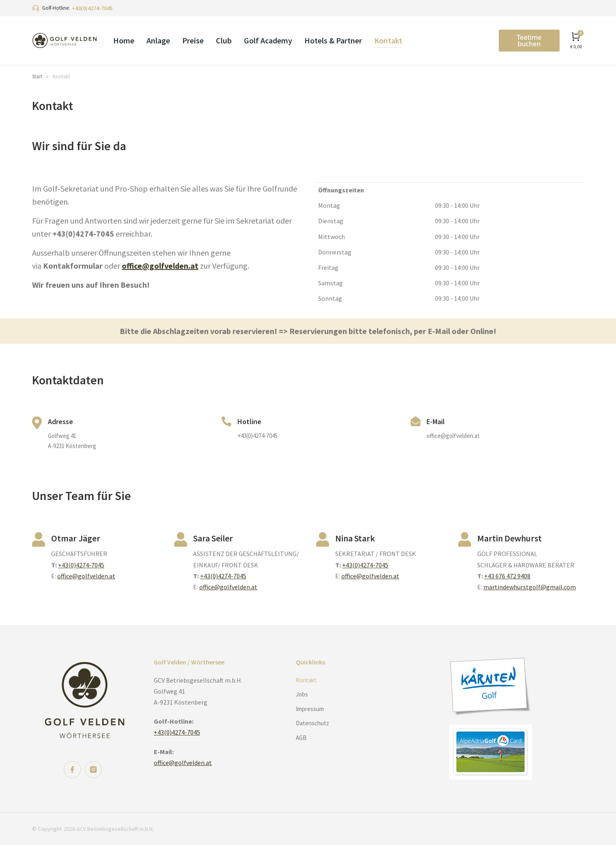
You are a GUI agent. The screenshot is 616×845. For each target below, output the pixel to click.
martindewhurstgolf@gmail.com (530, 587)
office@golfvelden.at (160, 266)
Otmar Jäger (76, 538)
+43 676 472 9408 (507, 576)
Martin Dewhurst (509, 538)
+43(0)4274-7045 (92, 8)
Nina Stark (355, 538)
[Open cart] (576, 40)
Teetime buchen (529, 41)
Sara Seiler (213, 538)
